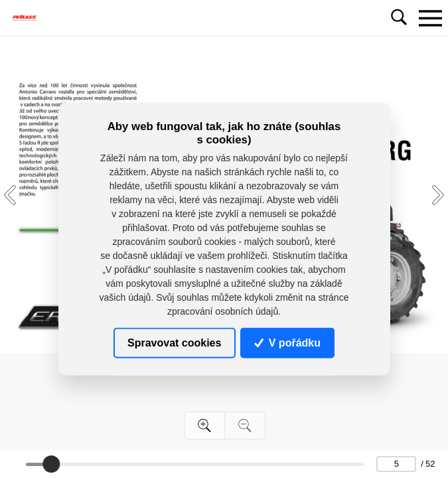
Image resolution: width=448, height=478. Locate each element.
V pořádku (287, 342)
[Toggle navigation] (430, 18)
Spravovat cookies (174, 342)
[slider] (51, 464)
